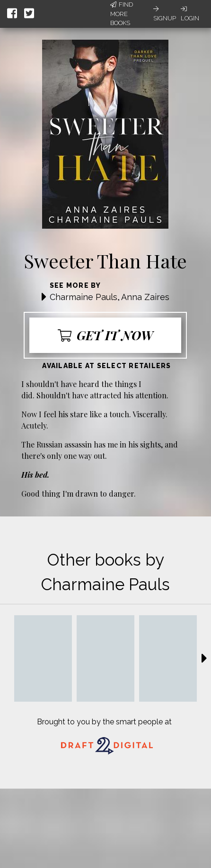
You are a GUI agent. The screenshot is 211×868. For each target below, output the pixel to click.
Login (190, 14)
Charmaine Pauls (84, 297)
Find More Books (122, 14)
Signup (165, 14)
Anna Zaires (145, 297)
